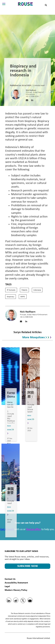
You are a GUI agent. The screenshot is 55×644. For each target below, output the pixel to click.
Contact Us (10, 579)
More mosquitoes (37, 337)
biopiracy (11, 297)
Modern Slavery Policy (16, 590)
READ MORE (11, 430)
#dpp (9, 443)
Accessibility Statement (16, 583)
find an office (34, 529)
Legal (7, 586)
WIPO (23, 297)
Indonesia (37, 290)
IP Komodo (11, 290)
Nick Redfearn (31, 90)
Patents (24, 290)
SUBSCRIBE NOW (28, 566)
